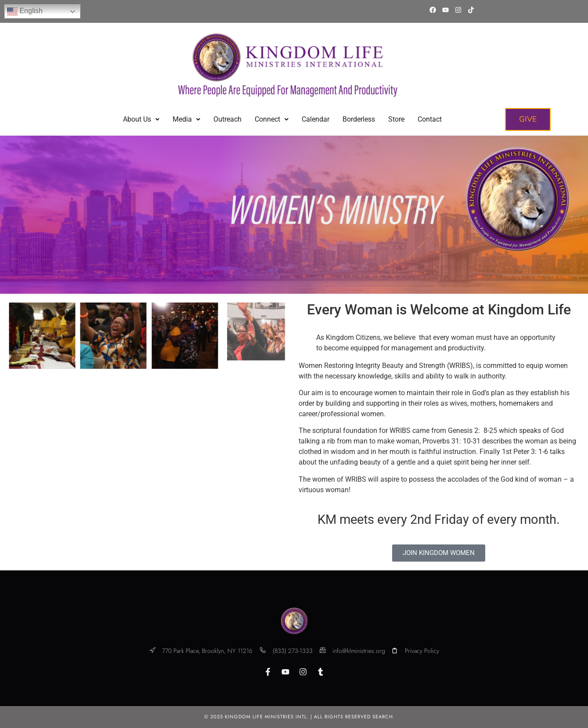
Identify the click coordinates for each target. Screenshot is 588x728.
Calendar (316, 119)
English (25, 11)
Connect (272, 119)
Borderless (359, 119)
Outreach (227, 119)
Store (396, 119)
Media (186, 119)
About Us (141, 119)
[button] (141, 119)
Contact (430, 119)
